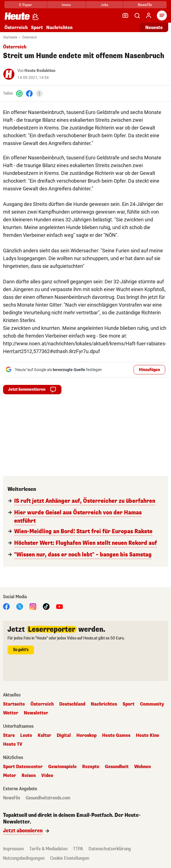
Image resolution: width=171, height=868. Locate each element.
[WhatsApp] (19, 93)
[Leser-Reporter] (125, 15)
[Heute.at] (17, 16)
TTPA (78, 849)
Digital (64, 735)
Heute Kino (147, 735)
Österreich (16, 28)
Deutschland (72, 704)
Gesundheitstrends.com (48, 798)
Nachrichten (59, 28)
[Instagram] (33, 606)
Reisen (29, 776)
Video (47, 776)
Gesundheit (117, 767)
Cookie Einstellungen (70, 858)
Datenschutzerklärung (110, 849)
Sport (37, 28)
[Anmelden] (149, 15)
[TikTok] (46, 606)
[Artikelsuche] (137, 15)
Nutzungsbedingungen (24, 858)
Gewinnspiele (62, 767)
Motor (10, 776)
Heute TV (13, 744)
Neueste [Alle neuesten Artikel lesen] (154, 28)
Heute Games (116, 735)
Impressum (13, 849)
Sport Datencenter (23, 767)
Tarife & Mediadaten (48, 849)
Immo (66, 5)
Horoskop (86, 735)
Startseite (10, 37)
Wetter (11, 713)
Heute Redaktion (40, 71)
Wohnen (142, 767)
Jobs (104, 5)
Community (152, 704)
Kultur (44, 735)
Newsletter (36, 713)
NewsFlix (145, 5)
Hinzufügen (149, 370)
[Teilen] (39, 94)
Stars (9, 735)
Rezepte (91, 767)
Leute (26, 735)
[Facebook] (29, 93)
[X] (20, 606)
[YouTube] (59, 606)
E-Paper (26, 5)
